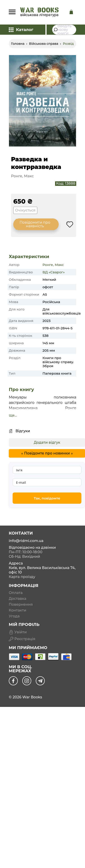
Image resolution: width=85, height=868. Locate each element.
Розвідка (70, 44)
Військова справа (44, 44)
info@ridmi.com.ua (26, 541)
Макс (59, 265)
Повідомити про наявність (35, 224)
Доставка (18, 599)
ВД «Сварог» (54, 272)
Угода (14, 616)
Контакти (18, 610)
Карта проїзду (22, 577)
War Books (32, 697)
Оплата (16, 593)
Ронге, (48, 265)
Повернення (21, 605)
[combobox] (64, 30)
